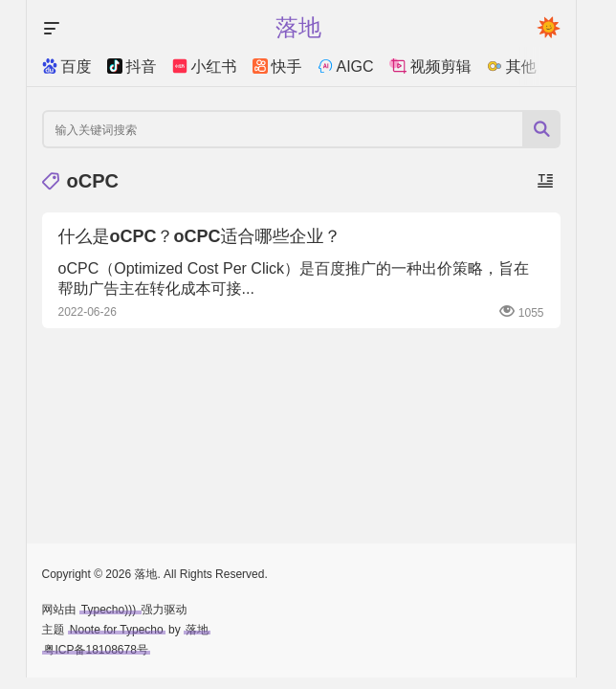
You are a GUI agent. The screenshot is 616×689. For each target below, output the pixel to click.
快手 (277, 67)
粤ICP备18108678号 (96, 650)
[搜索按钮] (541, 129)
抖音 (132, 67)
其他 (512, 67)
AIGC (346, 67)
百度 (67, 67)
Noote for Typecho (117, 630)
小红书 (205, 67)
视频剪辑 (430, 67)
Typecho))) (110, 610)
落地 (197, 630)
